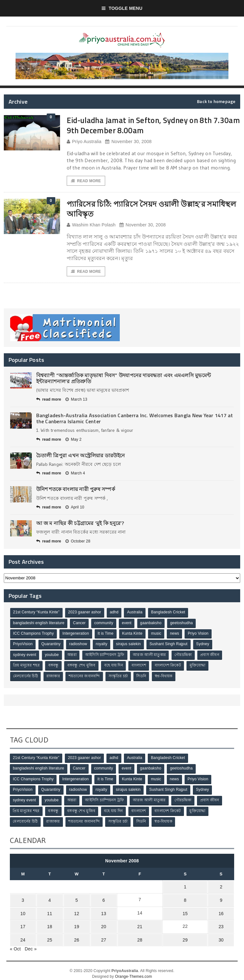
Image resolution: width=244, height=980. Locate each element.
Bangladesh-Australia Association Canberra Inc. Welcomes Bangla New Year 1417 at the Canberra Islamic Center (135, 419)
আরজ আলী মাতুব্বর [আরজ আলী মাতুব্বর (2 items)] (151, 655)
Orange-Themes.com (133, 971)
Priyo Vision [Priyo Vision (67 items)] (200, 634)
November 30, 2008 (128, 142)
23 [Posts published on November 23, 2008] (222, 922)
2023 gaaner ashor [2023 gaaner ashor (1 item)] (85, 613)
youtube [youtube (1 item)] (52, 655)
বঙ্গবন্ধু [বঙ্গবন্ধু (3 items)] (54, 666)
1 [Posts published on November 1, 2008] (185, 885)
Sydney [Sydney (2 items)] (204, 645)
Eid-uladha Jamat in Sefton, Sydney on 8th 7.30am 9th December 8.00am (145, 125)
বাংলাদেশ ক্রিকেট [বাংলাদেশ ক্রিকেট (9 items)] (169, 666)
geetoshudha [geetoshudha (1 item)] (183, 624)
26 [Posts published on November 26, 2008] (73, 935)
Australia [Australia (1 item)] (136, 613)
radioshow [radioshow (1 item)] (79, 645)
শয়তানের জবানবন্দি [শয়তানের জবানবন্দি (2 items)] (85, 676)
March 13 (76, 400)
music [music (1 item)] (158, 634)
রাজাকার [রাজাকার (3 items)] (54, 676)
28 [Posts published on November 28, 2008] (135, 935)
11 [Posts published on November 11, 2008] (47, 910)
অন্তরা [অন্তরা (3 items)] (73, 655)
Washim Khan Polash (91, 225)
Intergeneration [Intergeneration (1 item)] (76, 634)
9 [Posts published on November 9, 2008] (222, 898)
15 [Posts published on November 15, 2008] (185, 910)
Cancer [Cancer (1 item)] (80, 624)
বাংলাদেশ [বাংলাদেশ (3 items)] (140, 666)
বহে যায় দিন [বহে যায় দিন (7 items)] (115, 666)
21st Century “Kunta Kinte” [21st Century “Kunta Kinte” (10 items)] (37, 613)
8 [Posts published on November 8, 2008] (185, 898)
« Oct (15, 943)
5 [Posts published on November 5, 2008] (73, 898)
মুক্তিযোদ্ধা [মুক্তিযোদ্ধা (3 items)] (200, 666)
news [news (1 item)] (176, 634)
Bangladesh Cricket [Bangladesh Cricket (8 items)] (169, 613)
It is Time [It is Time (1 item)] (106, 634)
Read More (86, 181)
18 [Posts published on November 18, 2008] (47, 922)
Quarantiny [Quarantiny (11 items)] (51, 645)
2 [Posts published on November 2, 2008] (222, 885)
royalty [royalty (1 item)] (102, 645)
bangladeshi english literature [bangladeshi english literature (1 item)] (39, 624)
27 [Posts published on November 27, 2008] (98, 935)
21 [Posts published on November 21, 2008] (135, 922)
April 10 (75, 508)
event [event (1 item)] (128, 624)
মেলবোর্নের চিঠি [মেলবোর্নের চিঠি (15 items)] (26, 676)
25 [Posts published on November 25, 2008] (47, 935)
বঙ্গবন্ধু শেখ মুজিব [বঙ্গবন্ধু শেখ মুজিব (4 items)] (82, 666)
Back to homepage (216, 101)
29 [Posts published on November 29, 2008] (185, 935)
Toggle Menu (122, 8)
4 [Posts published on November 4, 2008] (47, 898)
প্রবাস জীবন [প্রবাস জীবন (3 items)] (212, 655)
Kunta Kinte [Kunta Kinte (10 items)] (133, 634)
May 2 (74, 440)
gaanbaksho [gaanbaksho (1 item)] (152, 624)
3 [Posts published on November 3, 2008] (22, 898)
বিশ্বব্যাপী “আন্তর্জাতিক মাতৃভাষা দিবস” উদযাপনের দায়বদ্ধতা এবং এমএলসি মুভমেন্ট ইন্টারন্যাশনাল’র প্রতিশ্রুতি (124, 379)
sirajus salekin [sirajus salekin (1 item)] (130, 645)
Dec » (31, 943)
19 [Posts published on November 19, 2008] (73, 922)
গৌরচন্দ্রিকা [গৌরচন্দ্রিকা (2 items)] (185, 655)
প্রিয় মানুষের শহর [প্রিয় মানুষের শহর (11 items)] (27, 666)
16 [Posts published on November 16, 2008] (222, 910)
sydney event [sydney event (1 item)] (25, 655)
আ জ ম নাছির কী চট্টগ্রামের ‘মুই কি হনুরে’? (80, 524)
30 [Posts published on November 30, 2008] (222, 935)
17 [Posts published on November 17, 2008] (22, 922)
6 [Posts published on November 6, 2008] (98, 898)
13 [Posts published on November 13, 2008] (98, 910)
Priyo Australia (84, 142)
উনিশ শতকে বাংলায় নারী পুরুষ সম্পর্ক (76, 490)
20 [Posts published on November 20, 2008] (98, 922)
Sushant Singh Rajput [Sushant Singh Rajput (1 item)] (170, 645)
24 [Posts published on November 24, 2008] (22, 935)
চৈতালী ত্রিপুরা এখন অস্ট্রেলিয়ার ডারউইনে (81, 456)
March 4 (75, 474)
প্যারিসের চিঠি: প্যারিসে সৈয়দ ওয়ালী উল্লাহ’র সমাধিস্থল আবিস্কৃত (142, 209)
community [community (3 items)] (105, 624)
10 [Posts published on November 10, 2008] (22, 910)
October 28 (78, 542)
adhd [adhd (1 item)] (115, 613)
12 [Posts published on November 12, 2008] (73, 910)
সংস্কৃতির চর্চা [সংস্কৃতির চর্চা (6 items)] (119, 676)
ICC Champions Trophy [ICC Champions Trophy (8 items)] (34, 634)
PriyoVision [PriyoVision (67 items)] (23, 645)
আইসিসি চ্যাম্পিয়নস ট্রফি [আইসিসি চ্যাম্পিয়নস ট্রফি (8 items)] (106, 655)
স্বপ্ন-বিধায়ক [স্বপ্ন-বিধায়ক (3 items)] (165, 676)
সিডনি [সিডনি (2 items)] (142, 676)
